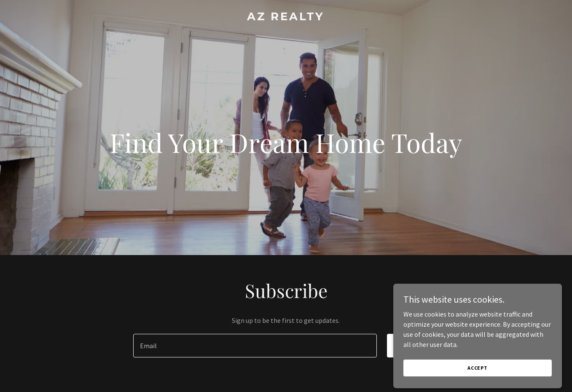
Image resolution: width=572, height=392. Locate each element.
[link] (286, 18)
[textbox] (255, 346)
